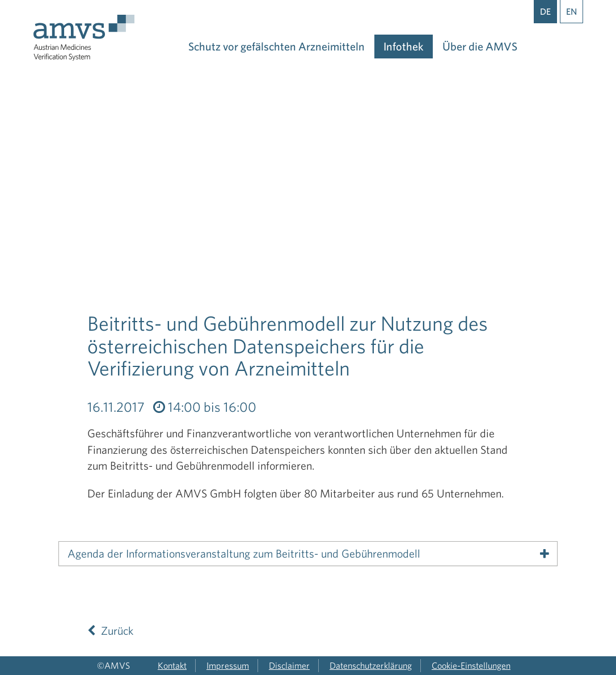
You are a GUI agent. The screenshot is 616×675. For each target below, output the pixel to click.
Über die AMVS (480, 46)
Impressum (228, 665)
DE (545, 11)
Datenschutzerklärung (371, 665)
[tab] (308, 554)
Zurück (110, 630)
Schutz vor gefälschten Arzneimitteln (277, 46)
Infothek (404, 46)
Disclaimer (289, 665)
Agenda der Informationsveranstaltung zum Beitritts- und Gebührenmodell (244, 554)
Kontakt (172, 665)
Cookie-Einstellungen (471, 665)
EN (571, 11)
